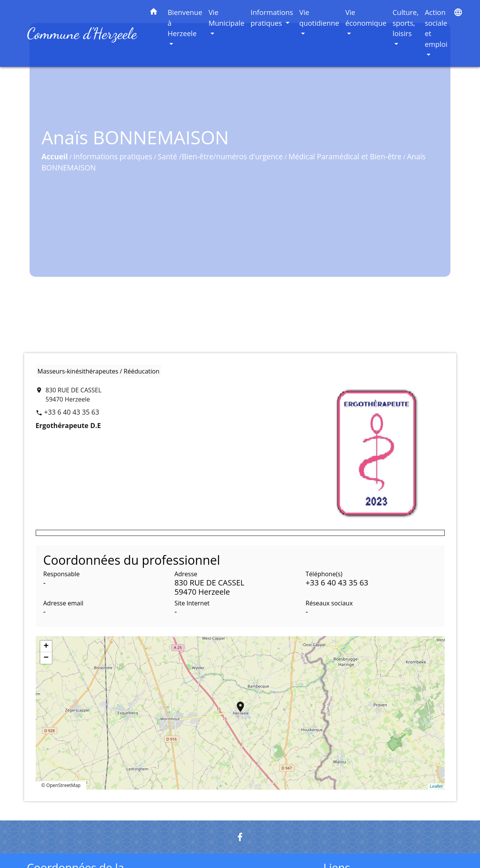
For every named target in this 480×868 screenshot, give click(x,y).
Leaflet (436, 786)
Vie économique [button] (366, 17)
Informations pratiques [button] (272, 17)
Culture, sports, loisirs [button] (406, 23)
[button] (154, 13)
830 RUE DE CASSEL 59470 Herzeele (74, 395)
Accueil (49, 160)
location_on (237, 703)
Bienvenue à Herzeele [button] (185, 23)
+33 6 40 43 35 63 (72, 412)
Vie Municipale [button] (227, 17)
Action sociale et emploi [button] (436, 28)
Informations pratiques (107, 160)
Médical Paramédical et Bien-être (339, 160)
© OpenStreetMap (61, 785)
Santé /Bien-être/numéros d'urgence (215, 160)
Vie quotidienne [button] (319, 17)
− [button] (46, 658)
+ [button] (46, 646)
